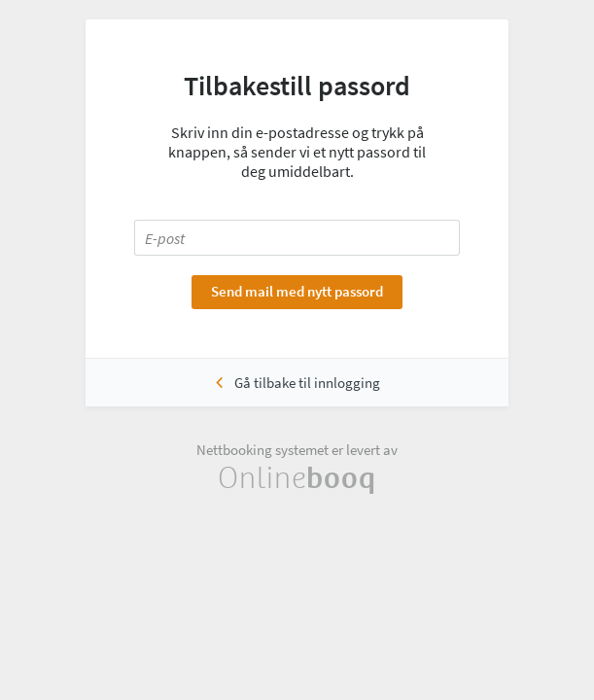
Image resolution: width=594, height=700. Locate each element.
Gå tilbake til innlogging (307, 383)
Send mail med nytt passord (297, 291)
